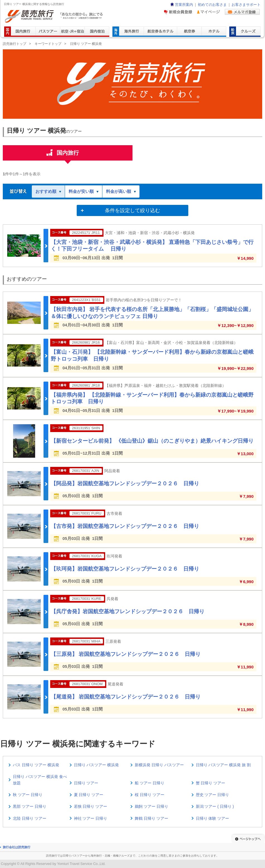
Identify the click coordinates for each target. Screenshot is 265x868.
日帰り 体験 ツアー (213, 818)
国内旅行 (68, 155)
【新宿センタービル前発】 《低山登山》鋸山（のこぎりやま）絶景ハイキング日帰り (152, 441)
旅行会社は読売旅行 (17, 847)
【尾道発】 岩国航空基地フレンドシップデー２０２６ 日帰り (126, 697)
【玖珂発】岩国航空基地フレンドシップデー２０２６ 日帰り (125, 569)
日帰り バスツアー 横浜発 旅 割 (223, 765)
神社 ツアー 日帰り (91, 818)
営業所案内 (181, 5)
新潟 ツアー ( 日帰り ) (215, 806)
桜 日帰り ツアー (150, 795)
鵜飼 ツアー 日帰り (151, 806)
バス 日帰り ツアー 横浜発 (36, 765)
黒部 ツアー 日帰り (30, 806)
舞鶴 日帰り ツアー (151, 818)
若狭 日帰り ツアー (91, 806)
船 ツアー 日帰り (150, 783)
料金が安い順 (84, 191)
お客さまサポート (246, 5)
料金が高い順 (121, 191)
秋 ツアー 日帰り (28, 795)
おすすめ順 (48, 191)
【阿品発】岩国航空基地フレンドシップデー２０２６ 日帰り (125, 483)
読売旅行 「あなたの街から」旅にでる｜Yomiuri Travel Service (55, 16)
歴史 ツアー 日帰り (213, 795)
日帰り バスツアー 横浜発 (97, 765)
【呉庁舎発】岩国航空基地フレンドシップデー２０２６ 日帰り (128, 611)
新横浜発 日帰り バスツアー (159, 765)
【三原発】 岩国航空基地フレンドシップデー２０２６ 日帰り (126, 654)
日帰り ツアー (86, 783)
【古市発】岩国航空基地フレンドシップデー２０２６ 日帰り (125, 526)
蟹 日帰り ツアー (211, 783)
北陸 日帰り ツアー (30, 818)
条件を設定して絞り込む (132, 210)
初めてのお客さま (212, 5)
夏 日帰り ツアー (89, 795)
